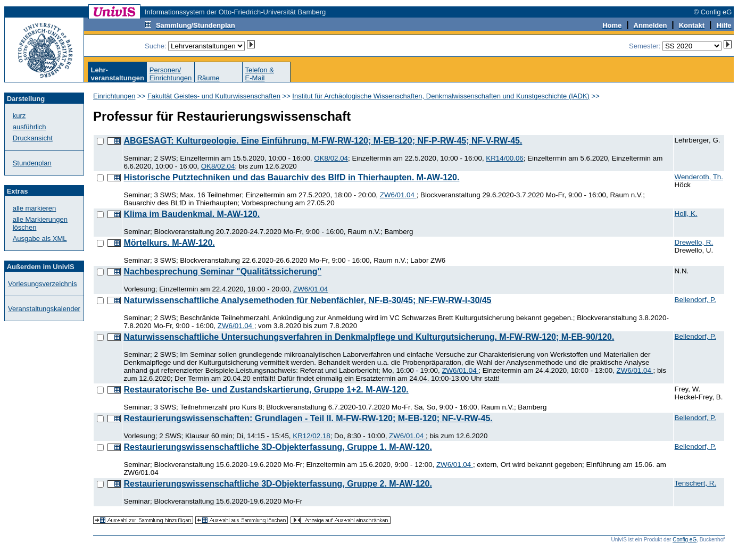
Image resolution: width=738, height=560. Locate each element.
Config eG (685, 540)
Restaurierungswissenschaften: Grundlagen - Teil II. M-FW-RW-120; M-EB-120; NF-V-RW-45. (308, 418)
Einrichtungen (114, 96)
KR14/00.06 (504, 158)
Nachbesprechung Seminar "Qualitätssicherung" (222, 271)
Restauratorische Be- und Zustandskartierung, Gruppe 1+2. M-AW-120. (266, 390)
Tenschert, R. (696, 483)
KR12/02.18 (311, 436)
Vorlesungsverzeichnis (42, 284)
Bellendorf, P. (695, 300)
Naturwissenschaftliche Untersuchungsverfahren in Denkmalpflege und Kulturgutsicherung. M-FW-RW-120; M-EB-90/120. (369, 337)
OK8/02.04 (331, 158)
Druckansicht (33, 138)
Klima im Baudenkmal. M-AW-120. (192, 214)
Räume (209, 78)
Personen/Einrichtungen (171, 74)
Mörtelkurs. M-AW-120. (169, 243)
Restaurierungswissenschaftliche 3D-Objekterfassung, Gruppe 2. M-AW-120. (277, 484)
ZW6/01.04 (398, 195)
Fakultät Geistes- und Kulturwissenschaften (214, 96)
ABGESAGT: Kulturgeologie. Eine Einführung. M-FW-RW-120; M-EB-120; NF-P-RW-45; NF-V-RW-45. (323, 141)
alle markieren (35, 208)
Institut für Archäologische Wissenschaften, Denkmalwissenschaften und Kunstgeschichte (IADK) (441, 96)
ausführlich (30, 127)
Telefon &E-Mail (260, 74)
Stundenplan (32, 163)
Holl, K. (686, 214)
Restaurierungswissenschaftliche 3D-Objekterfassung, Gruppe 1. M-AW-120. (277, 447)
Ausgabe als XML (40, 239)
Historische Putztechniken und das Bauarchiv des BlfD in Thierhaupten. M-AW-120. (291, 177)
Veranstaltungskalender (44, 309)
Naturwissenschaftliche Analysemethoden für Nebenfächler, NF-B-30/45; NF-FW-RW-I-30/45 (307, 300)
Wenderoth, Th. (699, 177)
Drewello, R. (694, 242)
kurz (19, 116)
